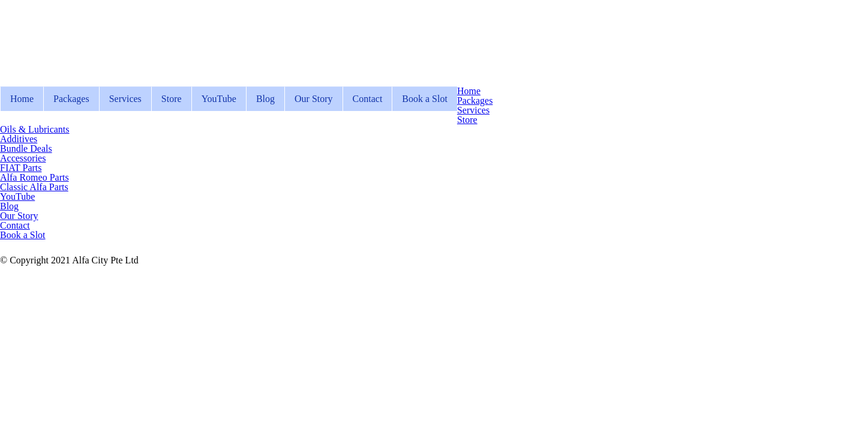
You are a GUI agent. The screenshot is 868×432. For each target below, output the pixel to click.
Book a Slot (425, 99)
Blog (265, 99)
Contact (368, 99)
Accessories (23, 158)
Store (172, 99)
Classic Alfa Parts (34, 187)
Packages (71, 99)
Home (22, 99)
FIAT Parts (21, 168)
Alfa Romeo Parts (34, 177)
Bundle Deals (26, 148)
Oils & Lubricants (35, 129)
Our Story (314, 99)
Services (125, 99)
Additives (19, 139)
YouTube (219, 99)
